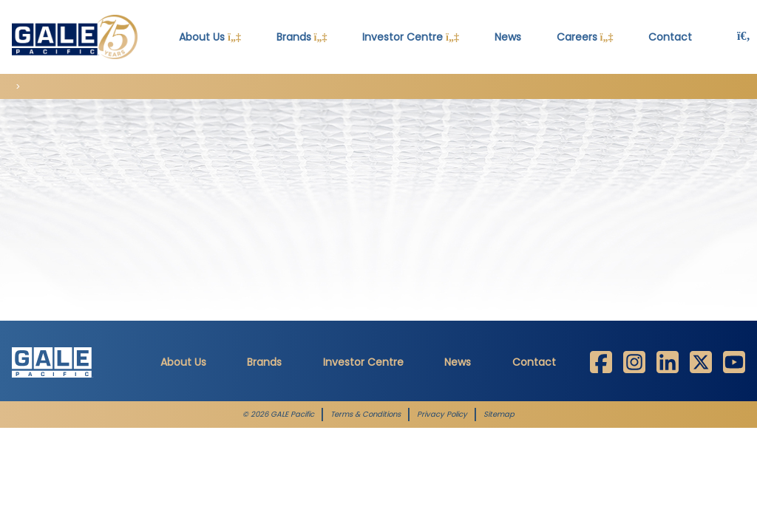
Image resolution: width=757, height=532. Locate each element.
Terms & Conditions (366, 415)
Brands (264, 362)
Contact (534, 362)
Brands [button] (302, 37)
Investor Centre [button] (411, 37)
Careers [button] (585, 37)
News (508, 37)
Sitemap (499, 415)
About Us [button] (210, 37)
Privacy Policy (442, 415)
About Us (183, 362)
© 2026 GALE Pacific (278, 415)
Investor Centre (363, 362)
